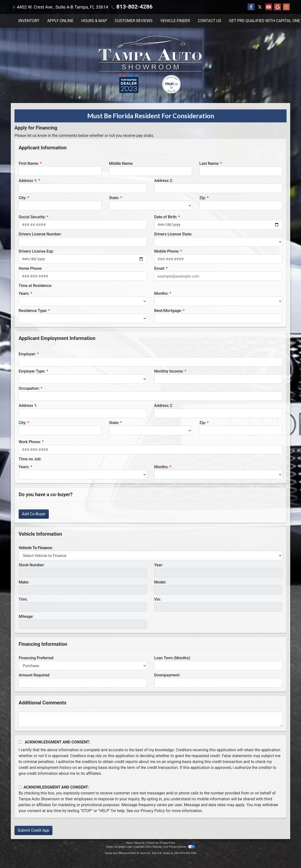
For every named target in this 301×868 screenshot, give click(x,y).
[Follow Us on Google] (277, 7)
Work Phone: (30, 442)
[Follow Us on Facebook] (251, 7)
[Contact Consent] (20, 787)
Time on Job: (30, 459)
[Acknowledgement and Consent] (20, 742)
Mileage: (26, 616)
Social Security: (32, 217)
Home (129, 843)
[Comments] (150, 719)
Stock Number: (32, 565)
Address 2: (163, 180)
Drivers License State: (173, 234)
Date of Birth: (166, 217)
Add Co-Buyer (34, 514)
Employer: (27, 354)
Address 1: (28, 180)
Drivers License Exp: (36, 251)
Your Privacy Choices (179, 847)
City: (23, 198)
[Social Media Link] (286, 7)
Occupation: (29, 388)
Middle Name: (121, 163)
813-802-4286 (131, 7)
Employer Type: (32, 371)
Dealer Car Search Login (119, 847)
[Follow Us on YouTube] (269, 7)
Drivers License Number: (40, 234)
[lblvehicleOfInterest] (150, 555)
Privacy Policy (153, 810)
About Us (139, 843)
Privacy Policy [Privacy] (168, 843)
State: (114, 198)
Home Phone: (31, 268)
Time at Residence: (35, 285)
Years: (24, 293)
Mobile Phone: (167, 251)
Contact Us (152, 843)
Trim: (23, 599)
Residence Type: (33, 310)
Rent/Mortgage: (168, 310)
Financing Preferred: (36, 658)
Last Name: (209, 163)
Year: (159, 565)
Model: (160, 582)
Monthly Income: (169, 371)
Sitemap (157, 847)
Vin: (158, 599)
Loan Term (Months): (173, 658)
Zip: (203, 198)
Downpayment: (167, 675)
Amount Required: (34, 675)
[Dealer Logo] (150, 65)
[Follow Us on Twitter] (260, 7)
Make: (24, 582)
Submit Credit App (33, 830)
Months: (161, 293)
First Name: (29, 163)
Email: (160, 268)
